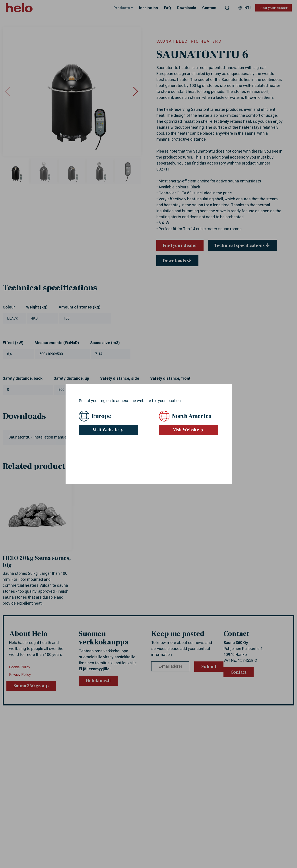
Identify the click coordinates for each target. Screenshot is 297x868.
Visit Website (108, 430)
